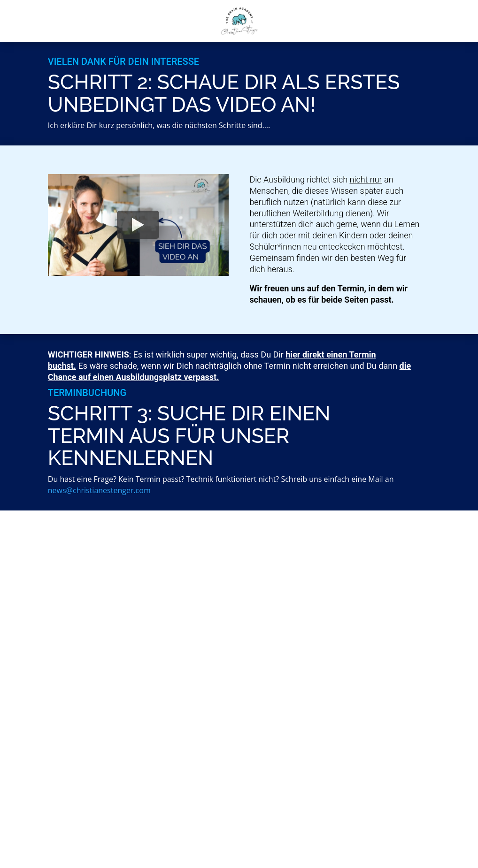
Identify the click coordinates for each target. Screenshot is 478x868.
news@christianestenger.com (99, 490)
